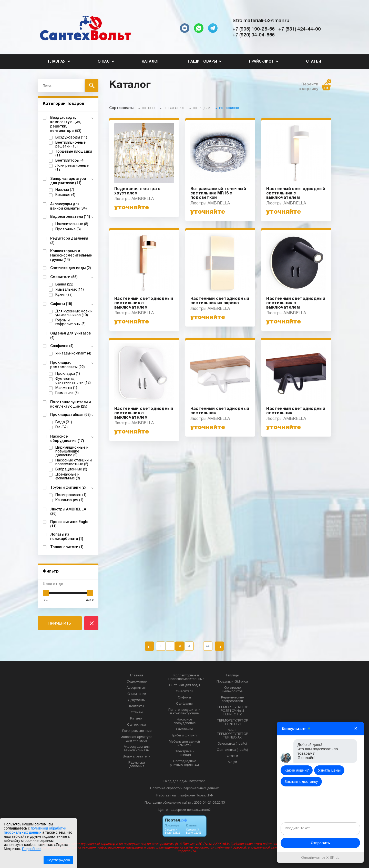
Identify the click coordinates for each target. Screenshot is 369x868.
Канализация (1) (69, 500)
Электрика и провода (184, 753)
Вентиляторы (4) (70, 161)
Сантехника (137, 725)
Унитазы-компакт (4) (73, 354)
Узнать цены (329, 770)
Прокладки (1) (68, 374)
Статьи (314, 62)
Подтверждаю (58, 860)
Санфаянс (184, 704)
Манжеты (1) (66, 388)
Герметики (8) (67, 393)
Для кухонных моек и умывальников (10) (74, 313)
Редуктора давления (137, 765)
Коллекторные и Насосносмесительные (186, 677)
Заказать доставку (301, 781)
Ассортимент (137, 688)
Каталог (151, 62)
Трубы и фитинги (184, 736)
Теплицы (232, 676)
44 (208, 646)
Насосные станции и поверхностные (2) (74, 462)
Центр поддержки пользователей (184, 810)
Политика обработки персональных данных (184, 788)
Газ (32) (61, 427)
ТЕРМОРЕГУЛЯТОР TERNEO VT (232, 723)
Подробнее (31, 849)
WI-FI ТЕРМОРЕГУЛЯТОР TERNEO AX (232, 734)
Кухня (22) (64, 295)
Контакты (137, 706)
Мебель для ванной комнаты (184, 744)
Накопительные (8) (72, 224)
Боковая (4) (65, 195)
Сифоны (184, 698)
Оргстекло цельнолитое (232, 690)
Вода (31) (64, 422)
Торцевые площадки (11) (74, 154)
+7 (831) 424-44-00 (299, 29)
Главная (137, 676)
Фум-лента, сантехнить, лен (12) (73, 381)
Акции (232, 762)
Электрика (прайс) (232, 744)
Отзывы (137, 713)
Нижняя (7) (65, 190)
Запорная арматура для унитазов (137, 739)
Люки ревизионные (137, 731)
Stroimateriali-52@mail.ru (261, 21)
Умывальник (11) (70, 290)
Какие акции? (297, 770)
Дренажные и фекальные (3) (68, 477)
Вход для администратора (184, 781)
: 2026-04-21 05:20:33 (208, 803)
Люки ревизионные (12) (72, 168)
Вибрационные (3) (71, 470)
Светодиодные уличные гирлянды (184, 763)
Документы (137, 700)
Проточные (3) (68, 229)
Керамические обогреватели (232, 699)
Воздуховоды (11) (71, 138)
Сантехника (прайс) (232, 750)
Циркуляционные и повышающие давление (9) (72, 452)
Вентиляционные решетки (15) (70, 145)
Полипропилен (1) (71, 495)
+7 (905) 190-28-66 (254, 29)
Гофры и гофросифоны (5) (70, 322)
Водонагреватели (137, 757)
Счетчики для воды (184, 685)
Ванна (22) (64, 285)
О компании (137, 694)
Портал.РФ (204, 796)
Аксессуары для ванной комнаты (137, 749)
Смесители (184, 692)
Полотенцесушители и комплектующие (184, 712)
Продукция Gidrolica (232, 682)
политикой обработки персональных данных (35, 830)
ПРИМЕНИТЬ (60, 623)
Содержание (137, 682)
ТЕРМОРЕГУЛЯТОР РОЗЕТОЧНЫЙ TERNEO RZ (232, 711)
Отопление (184, 729)
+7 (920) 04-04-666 (254, 35)
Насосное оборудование (184, 722)
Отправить (320, 843)
